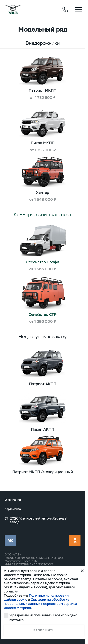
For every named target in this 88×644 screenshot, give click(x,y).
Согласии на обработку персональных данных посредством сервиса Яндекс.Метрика (40, 604)
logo (13, 9)
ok (75, 540)
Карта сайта (13, 509)
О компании (13, 500)
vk (10, 540)
